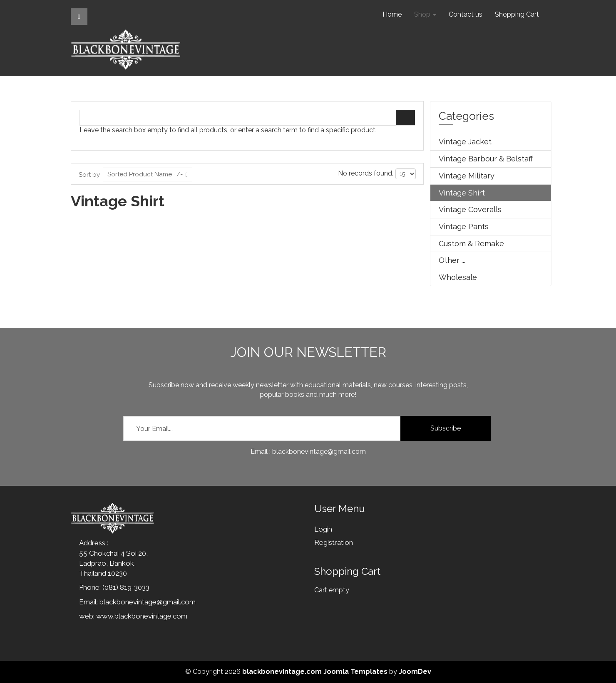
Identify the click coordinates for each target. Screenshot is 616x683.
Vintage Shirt (462, 193)
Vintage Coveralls (470, 209)
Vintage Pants (464, 226)
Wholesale (458, 277)
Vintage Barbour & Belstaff (486, 159)
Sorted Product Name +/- (145, 174)
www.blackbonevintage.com (142, 616)
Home (392, 14)
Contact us (466, 14)
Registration (334, 542)
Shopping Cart (517, 14)
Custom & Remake (471, 244)
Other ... (452, 260)
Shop (425, 14)
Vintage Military (467, 176)
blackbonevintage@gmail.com (148, 602)
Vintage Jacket (465, 142)
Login (323, 529)
